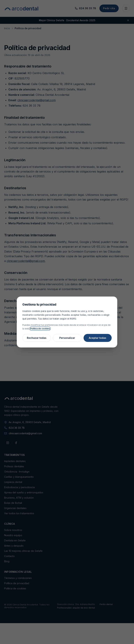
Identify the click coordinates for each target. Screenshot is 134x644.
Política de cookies (40, 329)
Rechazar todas (37, 338)
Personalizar (67, 338)
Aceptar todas (98, 338)
